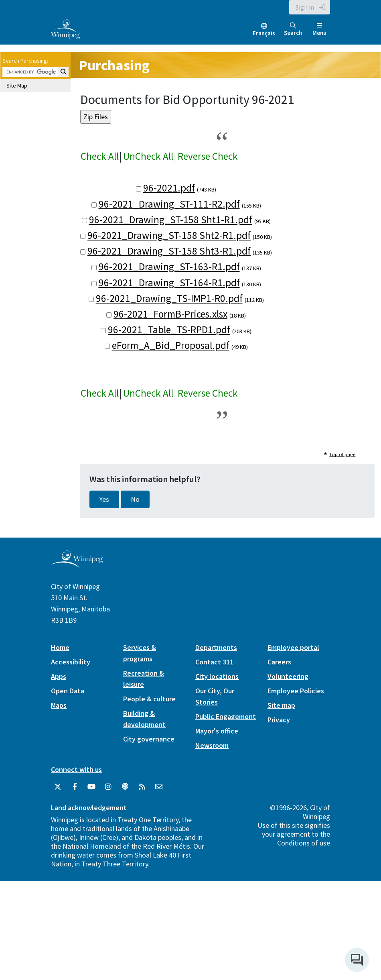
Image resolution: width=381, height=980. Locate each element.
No (135, 499)
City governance (149, 739)
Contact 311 (214, 662)
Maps (59, 705)
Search (293, 30)
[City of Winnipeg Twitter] (58, 787)
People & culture (149, 699)
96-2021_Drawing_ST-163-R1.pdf (169, 267)
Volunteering (288, 676)
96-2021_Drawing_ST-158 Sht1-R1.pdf (171, 220)
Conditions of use (304, 843)
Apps (59, 676)
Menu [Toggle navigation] (319, 30)
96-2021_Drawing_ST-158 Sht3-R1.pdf (169, 251)
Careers (279, 662)
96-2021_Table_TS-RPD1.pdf (169, 330)
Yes (104, 499)
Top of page (342, 454)
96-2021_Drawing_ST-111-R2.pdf (169, 204)
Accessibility (71, 662)
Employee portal (293, 647)
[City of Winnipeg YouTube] (91, 787)
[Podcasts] (125, 787)
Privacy (279, 720)
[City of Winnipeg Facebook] (75, 787)
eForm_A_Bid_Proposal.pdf (171, 345)
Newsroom (212, 745)
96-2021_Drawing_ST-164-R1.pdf (169, 283)
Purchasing (114, 65)
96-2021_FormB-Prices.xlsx (170, 314)
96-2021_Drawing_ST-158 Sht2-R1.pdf (169, 235)
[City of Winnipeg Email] (159, 787)
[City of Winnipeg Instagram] (108, 787)
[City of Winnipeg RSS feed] (142, 787)
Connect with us (76, 769)
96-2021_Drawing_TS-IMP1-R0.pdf (169, 298)
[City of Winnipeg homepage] (77, 565)
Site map (281, 705)
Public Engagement (226, 716)
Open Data (68, 691)
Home (60, 647)
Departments (216, 647)
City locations (217, 676)
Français (264, 33)
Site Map (17, 86)
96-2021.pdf (169, 188)
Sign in (305, 7)
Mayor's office (217, 731)
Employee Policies (296, 691)
